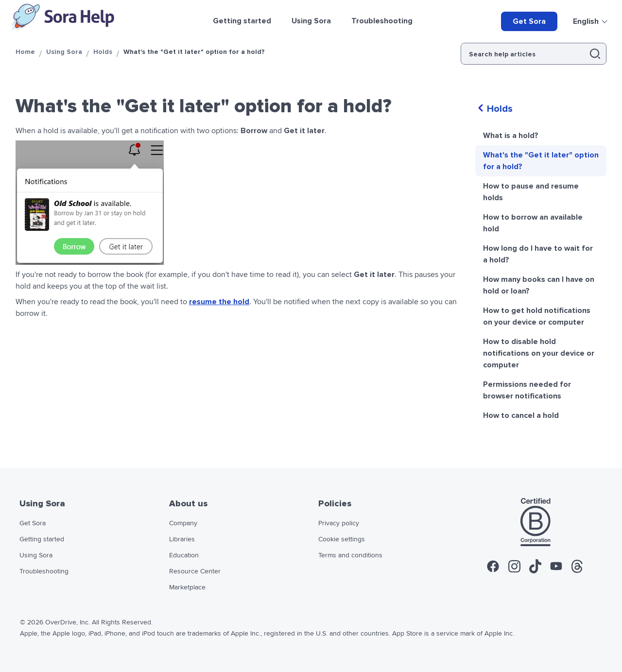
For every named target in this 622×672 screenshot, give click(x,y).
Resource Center (195, 571)
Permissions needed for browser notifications (527, 390)
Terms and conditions (350, 555)
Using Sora (64, 52)
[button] (595, 54)
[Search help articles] (522, 54)
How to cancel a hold (521, 415)
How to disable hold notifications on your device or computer (539, 353)
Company (183, 523)
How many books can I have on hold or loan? (539, 285)
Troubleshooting (44, 571)
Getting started (42, 539)
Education (184, 555)
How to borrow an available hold (533, 223)
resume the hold (219, 302)
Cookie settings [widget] (342, 539)
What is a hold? (511, 136)
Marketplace (187, 587)
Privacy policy (339, 523)
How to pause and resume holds (531, 192)
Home (25, 52)
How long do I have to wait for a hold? (538, 254)
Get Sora (529, 21)
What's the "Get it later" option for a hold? (541, 161)
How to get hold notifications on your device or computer (537, 316)
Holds (103, 52)
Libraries (182, 539)
